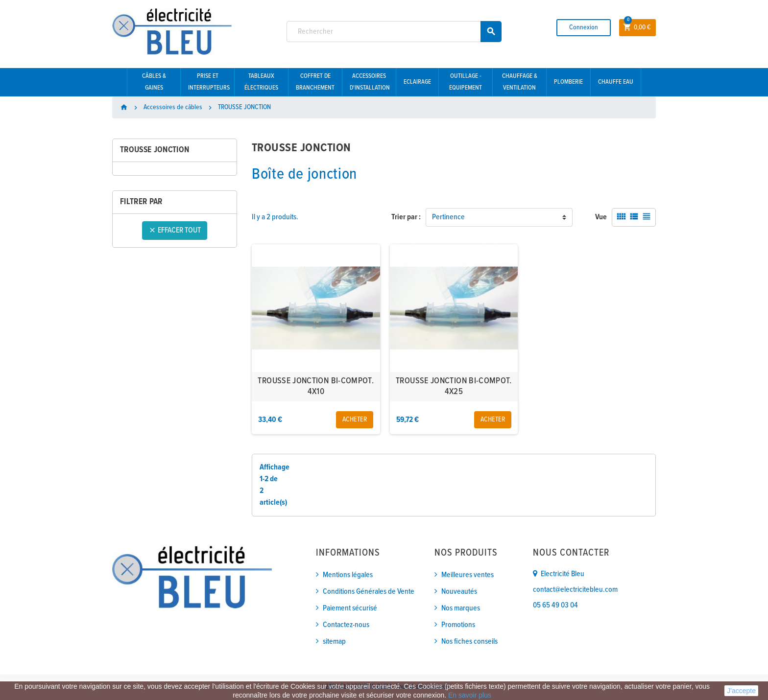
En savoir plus (470, 695)
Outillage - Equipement (466, 82)
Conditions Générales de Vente (369, 592)
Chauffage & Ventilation (520, 82)
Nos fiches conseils (469, 642)
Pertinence (448, 217)
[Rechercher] (394, 32)
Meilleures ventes (468, 575)
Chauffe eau (616, 82)
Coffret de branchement (315, 82)
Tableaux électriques (261, 82)
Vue (601, 217)
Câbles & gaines (154, 82)
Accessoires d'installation (370, 82)
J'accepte (741, 691)
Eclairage (417, 82)
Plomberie (568, 82)
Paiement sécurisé (350, 608)
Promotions (458, 625)
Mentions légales (348, 575)
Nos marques (461, 608)
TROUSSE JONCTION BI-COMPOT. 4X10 (316, 386)
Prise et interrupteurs (209, 82)
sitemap (334, 642)
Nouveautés (459, 592)
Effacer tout (175, 230)
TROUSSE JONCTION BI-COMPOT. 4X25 (454, 386)
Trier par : (406, 217)
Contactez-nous (346, 625)
